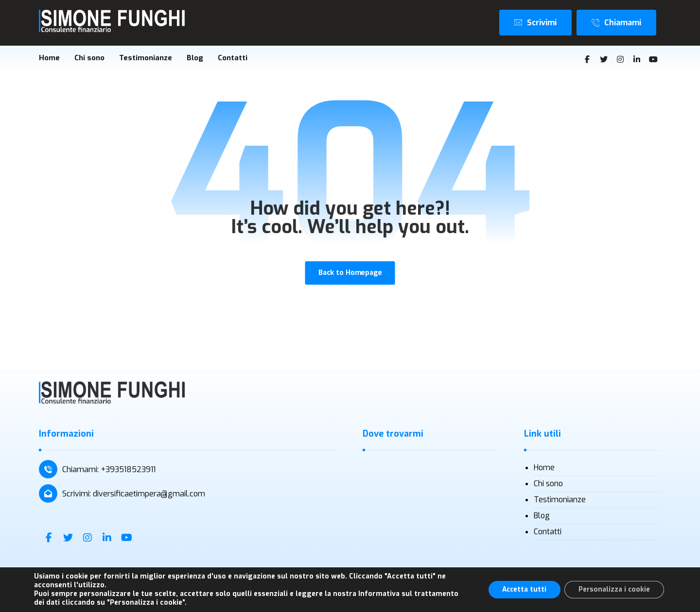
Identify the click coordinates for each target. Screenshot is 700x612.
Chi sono (548, 485)
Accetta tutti (521, 589)
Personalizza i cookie (613, 589)
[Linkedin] (637, 60)
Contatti (548, 533)
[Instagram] (620, 60)
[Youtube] (653, 60)
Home (544, 469)
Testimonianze (560, 501)
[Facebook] (587, 60)
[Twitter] (604, 60)
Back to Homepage (350, 274)
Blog (542, 517)
